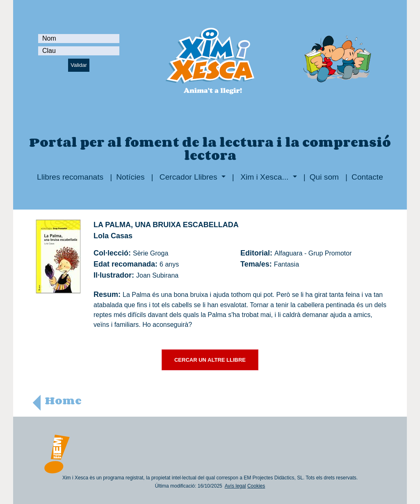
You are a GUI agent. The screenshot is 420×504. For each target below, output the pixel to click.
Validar (79, 65)
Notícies (130, 177)
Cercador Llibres (188, 177)
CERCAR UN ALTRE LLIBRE (210, 360)
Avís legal (235, 486)
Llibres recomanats (70, 177)
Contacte (367, 177)
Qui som (324, 177)
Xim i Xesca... (265, 177)
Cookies (256, 486)
